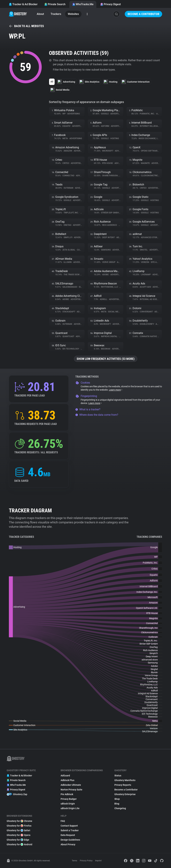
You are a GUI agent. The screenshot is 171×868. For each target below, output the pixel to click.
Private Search (55, 4)
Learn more (116, 390)
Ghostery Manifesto (125, 780)
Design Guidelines (70, 840)
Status (118, 776)
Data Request (68, 835)
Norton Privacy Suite (71, 790)
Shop (117, 799)
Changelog (120, 808)
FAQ (63, 821)
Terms (74, 861)
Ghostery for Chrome (19, 821)
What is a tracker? (88, 409)
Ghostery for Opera (19, 835)
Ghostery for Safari (18, 830)
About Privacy (68, 844)
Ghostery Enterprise (125, 794)
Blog (117, 804)
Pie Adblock (67, 794)
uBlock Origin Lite (70, 808)
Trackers (56, 14)
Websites (73, 14)
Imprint (98, 861)
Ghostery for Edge (18, 840)
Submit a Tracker (70, 830)
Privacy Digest (110, 4)
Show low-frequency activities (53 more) (106, 359)
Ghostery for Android (19, 844)
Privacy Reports (123, 785)
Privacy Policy (86, 861)
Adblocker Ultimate (71, 785)
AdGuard (65, 776)
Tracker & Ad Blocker (23, 4)
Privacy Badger (69, 799)
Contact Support (69, 826)
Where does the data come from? (97, 415)
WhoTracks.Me (83, 4)
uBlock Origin (68, 804)
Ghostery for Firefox (19, 826)
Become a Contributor (143, 14)
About (40, 14)
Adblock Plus (67, 780)
